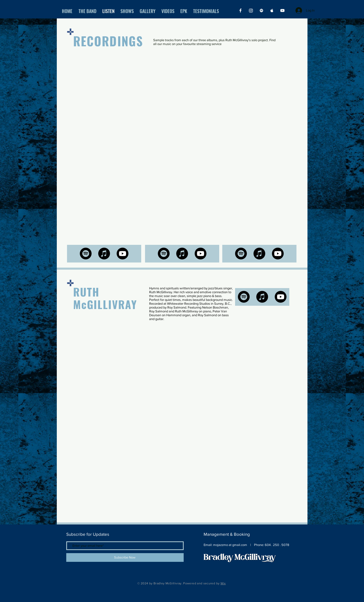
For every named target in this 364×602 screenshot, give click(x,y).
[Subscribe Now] (125, 557)
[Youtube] (123, 254)
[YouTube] (282, 10)
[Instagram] (251, 10)
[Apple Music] (272, 10)
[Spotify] (261, 10)
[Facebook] (240, 10)
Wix (223, 583)
